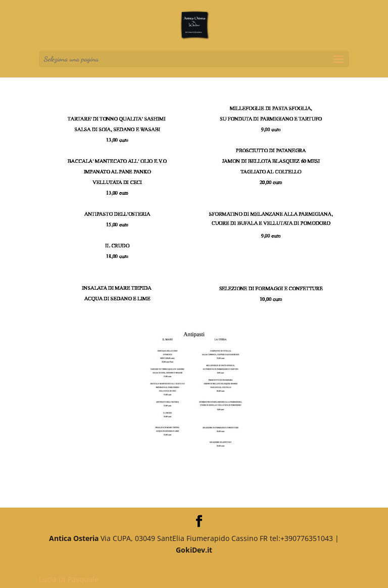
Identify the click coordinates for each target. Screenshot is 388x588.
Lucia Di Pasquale (69, 579)
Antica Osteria (74, 538)
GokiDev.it (194, 550)
